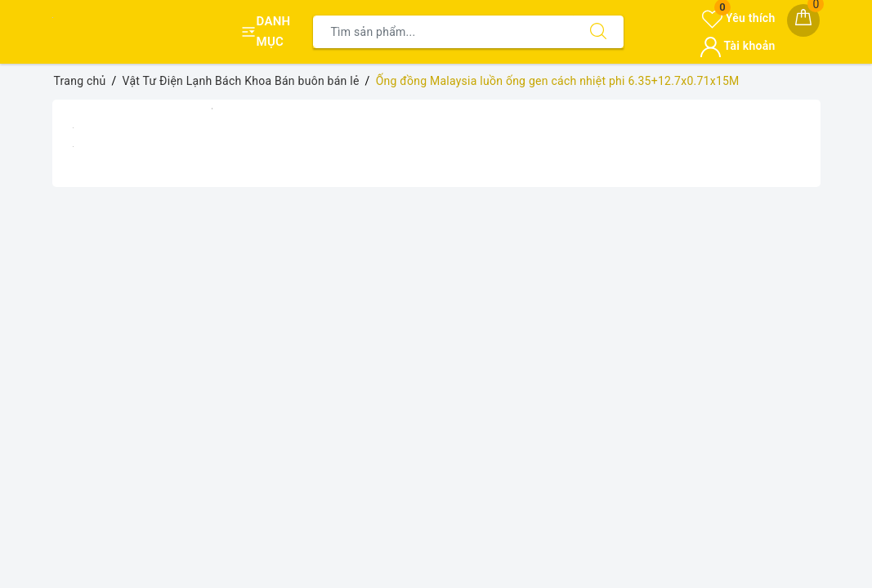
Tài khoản (738, 46)
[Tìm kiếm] (598, 32)
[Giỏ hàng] (803, 20)
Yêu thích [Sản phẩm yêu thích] (738, 18)
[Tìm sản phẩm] (443, 32)
